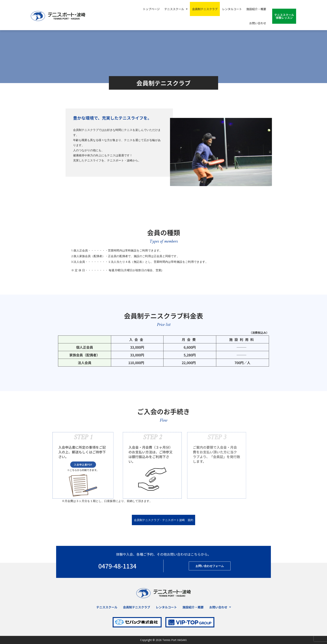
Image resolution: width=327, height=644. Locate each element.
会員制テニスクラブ (205, 9)
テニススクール (176, 9)
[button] (176, 9)
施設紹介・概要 (256, 9)
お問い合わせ (258, 23)
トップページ (151, 9)
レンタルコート (232, 9)
